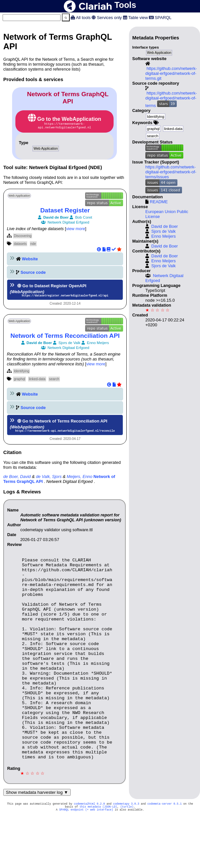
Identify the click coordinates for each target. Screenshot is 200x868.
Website (30, 260)
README (159, 202)
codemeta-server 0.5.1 (164, 847)
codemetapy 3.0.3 (126, 847)
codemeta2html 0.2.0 (90, 847)
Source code (33, 274)
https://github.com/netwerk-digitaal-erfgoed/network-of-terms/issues (171, 172)
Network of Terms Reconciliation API (65, 338)
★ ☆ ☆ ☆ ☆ (157, 310)
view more (76, 230)
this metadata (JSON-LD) (98, 851)
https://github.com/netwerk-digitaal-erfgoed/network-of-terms (171, 99)
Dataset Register (65, 212)
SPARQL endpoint (72, 854)
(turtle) (127, 851)
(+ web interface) (99, 854)
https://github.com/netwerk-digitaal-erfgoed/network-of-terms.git (171, 73)
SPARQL (163, 18)
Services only (109, 18)
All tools (83, 18)
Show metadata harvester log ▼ (37, 835)
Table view (138, 18)
